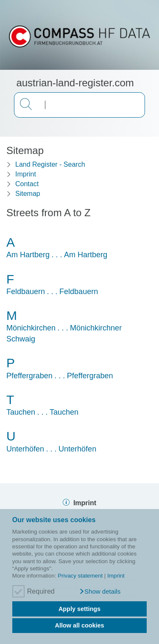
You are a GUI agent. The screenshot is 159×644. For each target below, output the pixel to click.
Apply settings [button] (79, 609)
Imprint (116, 576)
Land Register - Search (50, 164)
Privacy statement (80, 576)
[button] (100, 592)
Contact (27, 184)
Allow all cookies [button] (80, 625)
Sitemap (28, 194)
